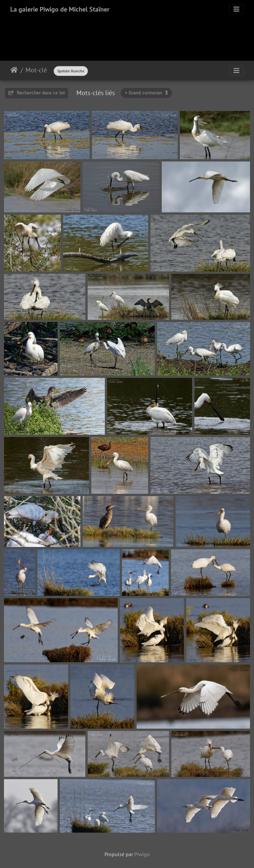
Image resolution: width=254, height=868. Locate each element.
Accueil (14, 70)
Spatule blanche (71, 71)
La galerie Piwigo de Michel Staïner (60, 9)
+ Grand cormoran (146, 93)
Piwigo (142, 854)
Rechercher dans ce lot (37, 93)
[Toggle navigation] (236, 9)
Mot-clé (36, 70)
